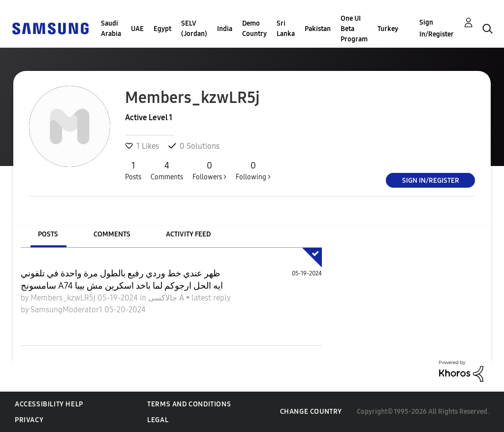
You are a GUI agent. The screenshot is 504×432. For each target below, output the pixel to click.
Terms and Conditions (189, 404)
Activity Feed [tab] (188, 234)
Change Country (311, 412)
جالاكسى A (167, 298)
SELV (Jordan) (194, 29)
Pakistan (318, 29)
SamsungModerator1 (67, 310)
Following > (253, 170)
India (225, 29)
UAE (137, 29)
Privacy (29, 420)
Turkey (388, 29)
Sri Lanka (286, 29)
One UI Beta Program (354, 29)
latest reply (211, 298)
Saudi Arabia (111, 29)
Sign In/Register (437, 28)
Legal (158, 420)
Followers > (209, 170)
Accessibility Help (49, 404)
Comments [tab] (112, 234)
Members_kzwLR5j (64, 298)
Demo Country (254, 29)
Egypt (162, 29)
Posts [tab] (48, 234)
